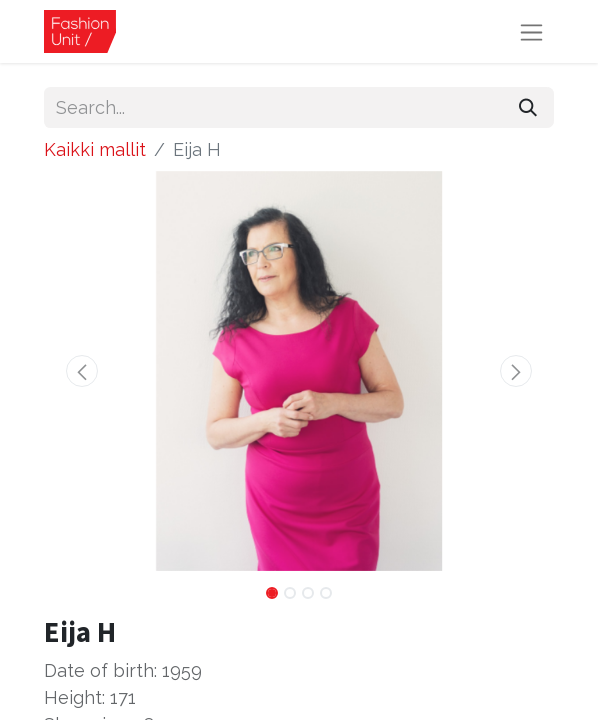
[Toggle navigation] (531, 31)
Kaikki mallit (95, 149)
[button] (82, 371)
